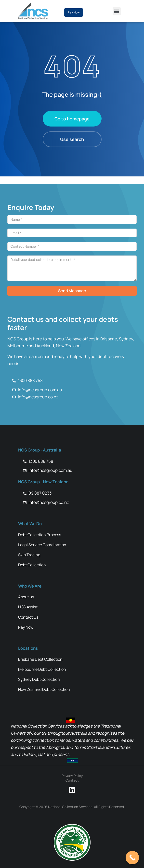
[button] (117, 11)
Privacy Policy (72, 776)
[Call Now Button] (132, 858)
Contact (72, 780)
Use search (72, 139)
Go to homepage (72, 119)
